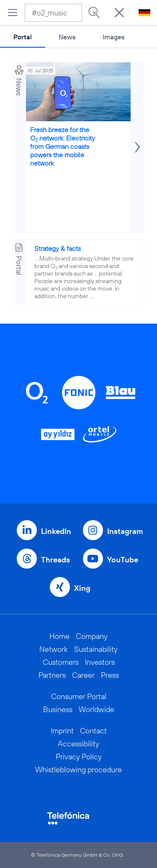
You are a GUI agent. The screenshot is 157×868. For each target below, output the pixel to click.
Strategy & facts (58, 248)
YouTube (123, 560)
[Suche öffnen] (119, 13)
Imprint (62, 731)
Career (83, 675)
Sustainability (96, 649)
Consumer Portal (79, 696)
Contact (93, 731)
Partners (52, 675)
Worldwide (97, 709)
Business (58, 709)
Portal (23, 37)
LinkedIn (56, 531)
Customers (61, 662)
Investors (100, 662)
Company (92, 636)
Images (114, 37)
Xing (82, 588)
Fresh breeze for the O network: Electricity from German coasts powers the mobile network (63, 146)
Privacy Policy (79, 757)
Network (54, 649)
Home (59, 636)
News (67, 37)
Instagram (125, 531)
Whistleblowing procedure (78, 770)
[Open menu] (13, 13)
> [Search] (94, 13)
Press (110, 675)
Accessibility (78, 744)
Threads (55, 560)
